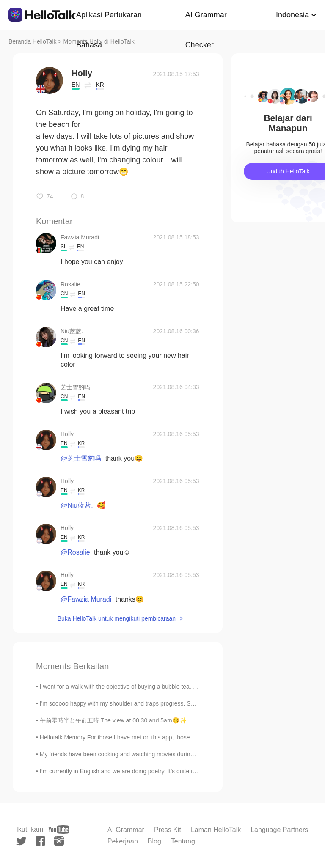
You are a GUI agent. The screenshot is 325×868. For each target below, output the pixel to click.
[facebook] (40, 841)
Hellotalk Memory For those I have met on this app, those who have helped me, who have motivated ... (174, 737)
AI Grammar (126, 830)
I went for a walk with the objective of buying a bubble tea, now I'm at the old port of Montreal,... (164, 687)
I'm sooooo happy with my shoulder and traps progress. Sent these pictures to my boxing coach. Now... (175, 703)
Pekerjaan (123, 841)
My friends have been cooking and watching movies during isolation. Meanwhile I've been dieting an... (173, 754)
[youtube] (59, 830)
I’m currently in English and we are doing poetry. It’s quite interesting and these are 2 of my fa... (164, 771)
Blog (154, 841)
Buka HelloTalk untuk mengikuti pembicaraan (117, 618)
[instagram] (59, 841)
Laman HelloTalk (216, 830)
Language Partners (279, 830)
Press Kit (168, 830)
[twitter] (21, 841)
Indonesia (292, 15)
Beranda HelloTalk (33, 41)
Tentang (183, 841)
